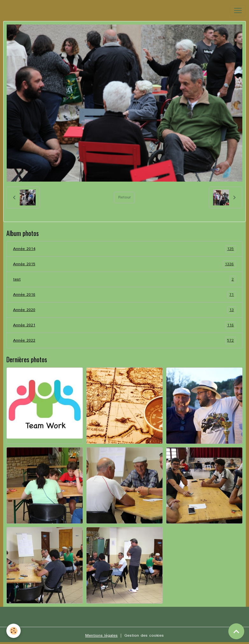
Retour (125, 197)
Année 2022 (125, 340)
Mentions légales (101, 636)
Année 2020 (125, 310)
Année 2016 (125, 295)
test (125, 279)
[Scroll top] (236, 631)
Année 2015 (125, 264)
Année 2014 (125, 249)
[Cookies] (14, 631)
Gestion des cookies (144, 636)
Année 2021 (125, 325)
